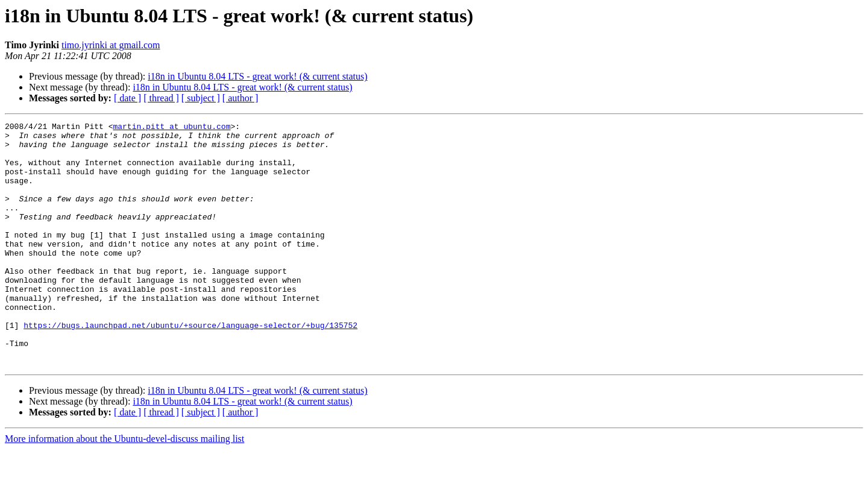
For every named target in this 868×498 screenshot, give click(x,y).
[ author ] (241, 98)
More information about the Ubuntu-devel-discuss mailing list (124, 487)
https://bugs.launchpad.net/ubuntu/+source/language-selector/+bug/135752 (190, 367)
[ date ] (127, 98)
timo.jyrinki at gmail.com (111, 45)
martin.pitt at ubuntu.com (171, 128)
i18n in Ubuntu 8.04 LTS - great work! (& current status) (257, 76)
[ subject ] (201, 98)
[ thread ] (161, 98)
